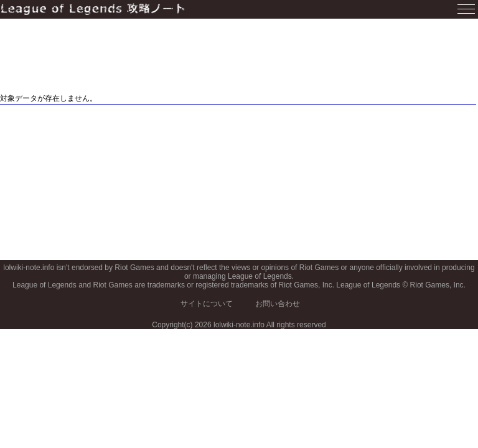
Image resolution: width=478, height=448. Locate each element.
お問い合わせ (278, 304)
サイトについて (207, 304)
